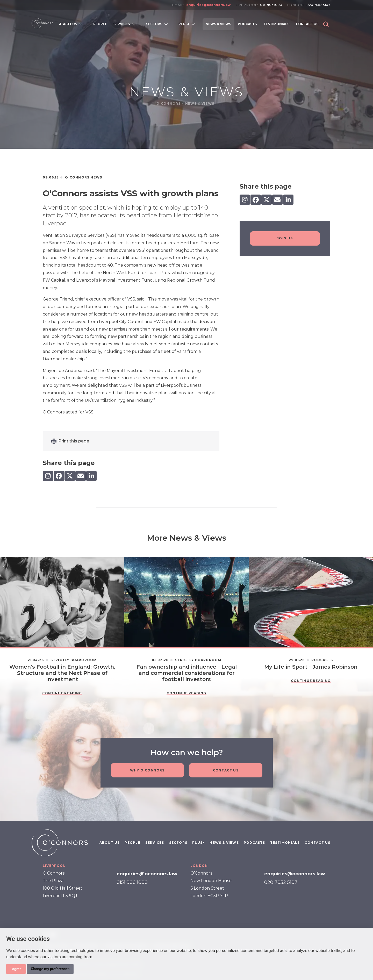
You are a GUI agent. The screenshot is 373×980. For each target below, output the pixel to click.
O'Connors (169, 103)
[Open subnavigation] (82, 24)
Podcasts (254, 843)
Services (155, 843)
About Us (110, 843)
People (132, 843)
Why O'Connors (147, 770)
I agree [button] (16, 969)
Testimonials (285, 843)
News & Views (200, 103)
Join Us (285, 238)
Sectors (178, 843)
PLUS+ (198, 843)
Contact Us (226, 770)
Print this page (74, 441)
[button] (326, 24)
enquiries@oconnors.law (208, 5)
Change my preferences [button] (50, 969)
